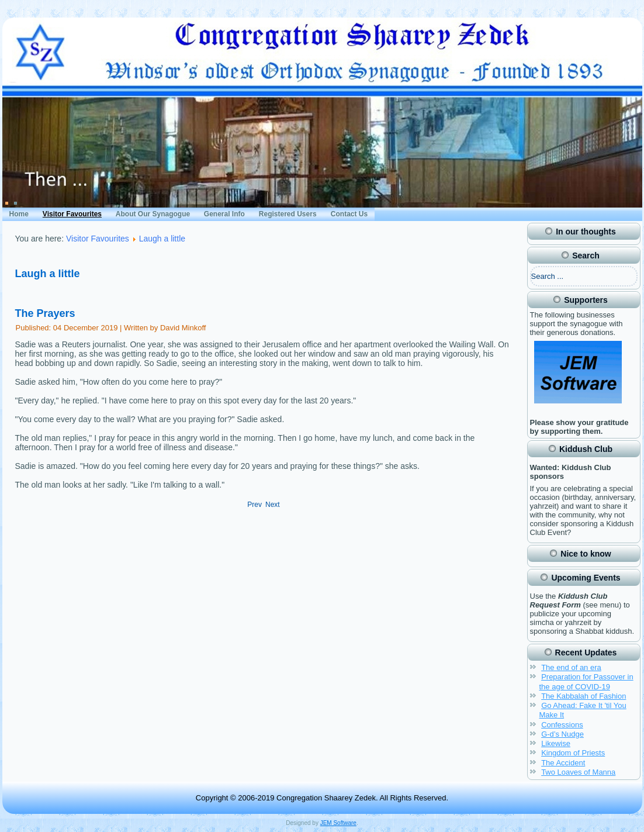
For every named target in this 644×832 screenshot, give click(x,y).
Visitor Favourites (72, 214)
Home (19, 214)
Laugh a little (162, 239)
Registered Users (288, 214)
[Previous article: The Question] (255, 505)
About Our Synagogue (153, 214)
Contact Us (349, 214)
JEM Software (338, 823)
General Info (224, 214)
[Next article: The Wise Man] (273, 505)
